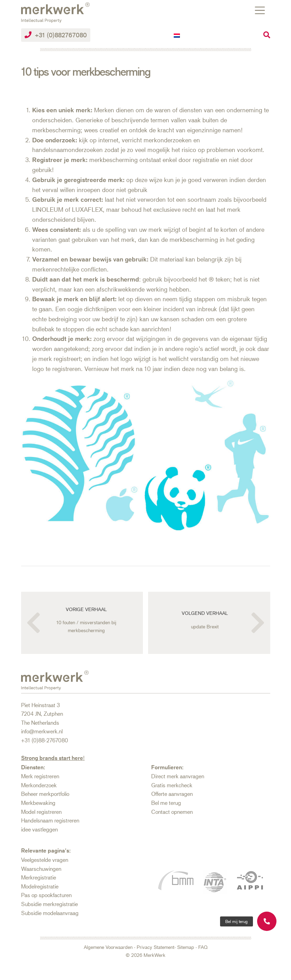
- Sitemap (184, 947)
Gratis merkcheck (172, 785)
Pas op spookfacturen (46, 895)
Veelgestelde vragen (45, 860)
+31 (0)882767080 (56, 35)
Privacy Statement (156, 947)
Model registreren (41, 812)
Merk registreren (40, 776)
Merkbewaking (38, 803)
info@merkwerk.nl (42, 731)
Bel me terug (166, 803)
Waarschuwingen (41, 869)
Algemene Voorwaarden (108, 947)
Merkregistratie (39, 877)
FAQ (203, 947)
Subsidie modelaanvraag (50, 913)
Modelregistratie (40, 886)
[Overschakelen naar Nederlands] (177, 35)
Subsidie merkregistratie (49, 904)
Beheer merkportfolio (45, 794)
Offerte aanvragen (172, 794)
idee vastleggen (39, 829)
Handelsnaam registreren (50, 820)
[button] (237, 921)
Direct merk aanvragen (178, 776)
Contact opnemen (172, 812)
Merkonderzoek (39, 785)
